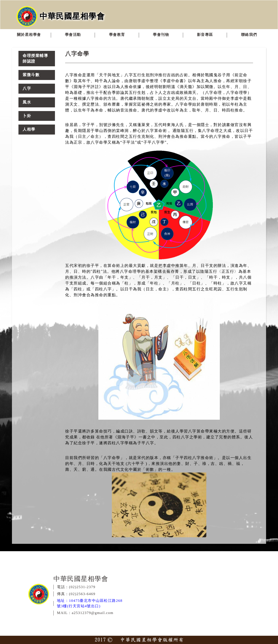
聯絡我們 (249, 35)
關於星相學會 (29, 35)
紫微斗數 (31, 75)
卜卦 (27, 116)
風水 (27, 102)
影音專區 (205, 35)
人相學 (29, 129)
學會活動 (73, 35)
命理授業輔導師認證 (35, 58)
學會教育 (117, 35)
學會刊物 (161, 35)
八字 (27, 88)
